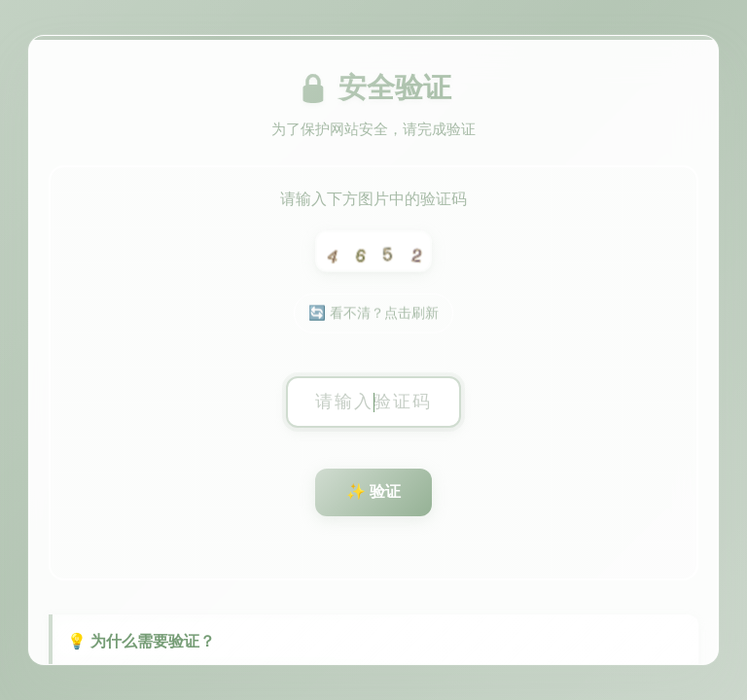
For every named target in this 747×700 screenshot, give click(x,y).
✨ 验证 (373, 492)
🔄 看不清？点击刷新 (373, 315)
